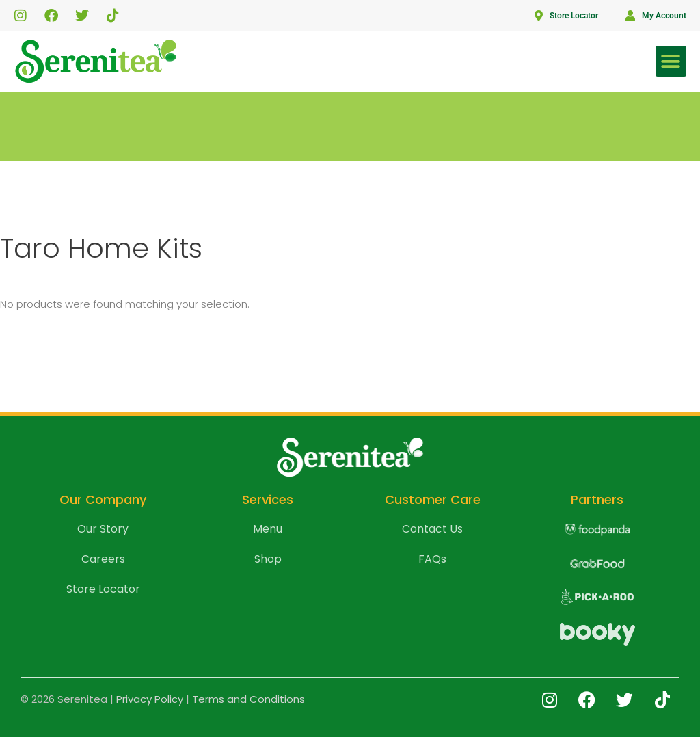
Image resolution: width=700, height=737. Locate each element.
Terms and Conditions (248, 699)
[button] (671, 61)
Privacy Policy (150, 699)
